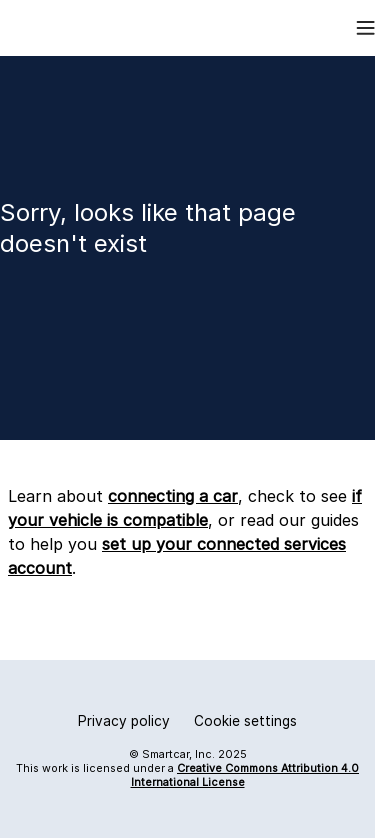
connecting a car (173, 496)
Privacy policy (124, 721)
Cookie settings (245, 721)
